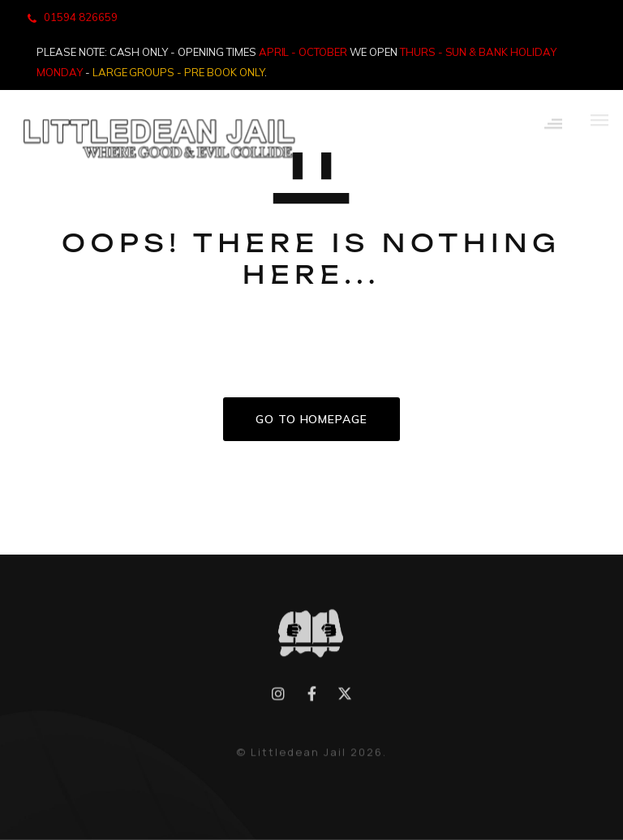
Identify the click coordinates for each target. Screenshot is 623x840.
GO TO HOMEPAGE (311, 419)
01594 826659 (81, 17)
